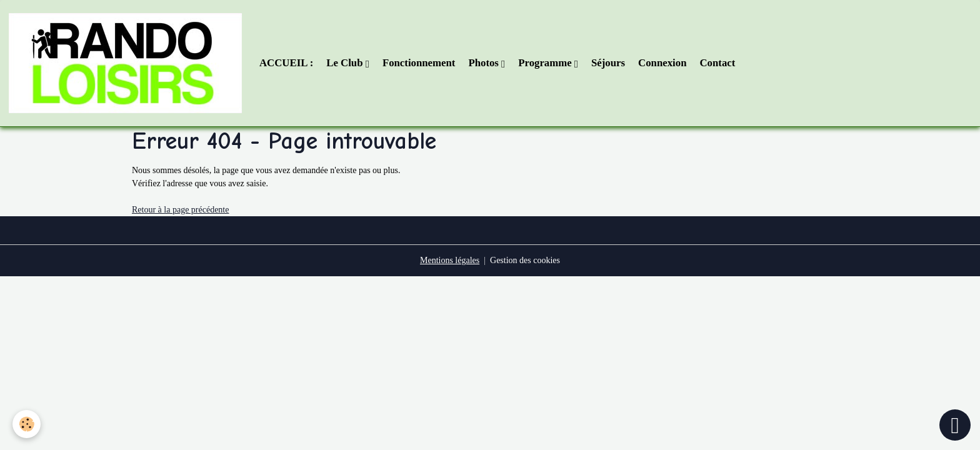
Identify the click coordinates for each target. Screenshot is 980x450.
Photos (485, 63)
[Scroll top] (955, 425)
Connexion (662, 63)
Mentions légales (450, 260)
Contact (717, 63)
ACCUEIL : (286, 63)
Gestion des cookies (525, 260)
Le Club (346, 63)
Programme (546, 63)
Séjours (608, 63)
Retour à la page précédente (180, 210)
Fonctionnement (419, 63)
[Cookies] (27, 424)
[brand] (127, 63)
